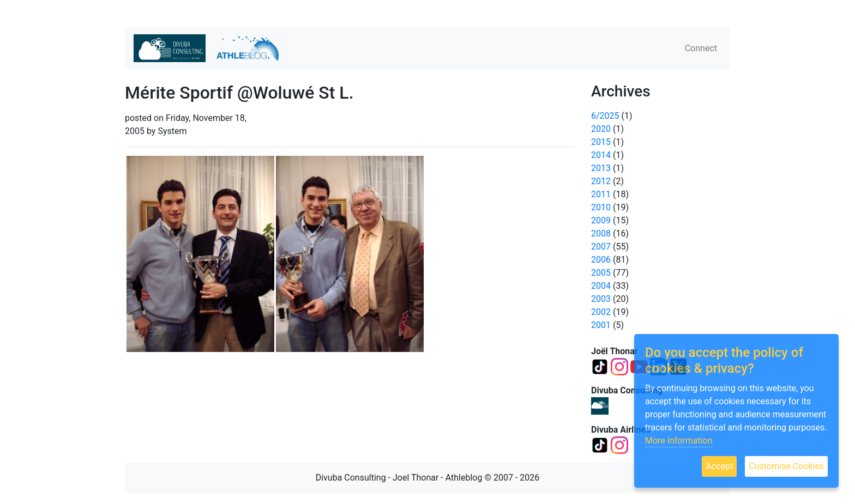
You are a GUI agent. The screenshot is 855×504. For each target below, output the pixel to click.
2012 (601, 181)
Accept (719, 466)
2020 (601, 129)
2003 (601, 299)
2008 (601, 233)
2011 (601, 194)
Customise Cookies (786, 466)
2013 (601, 168)
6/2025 (605, 116)
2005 (601, 273)
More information (679, 441)
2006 (601, 260)
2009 (601, 220)
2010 (601, 207)
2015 (601, 142)
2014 (601, 155)
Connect (701, 48)
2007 (601, 247)
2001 (601, 325)
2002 (601, 312)
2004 (601, 286)
